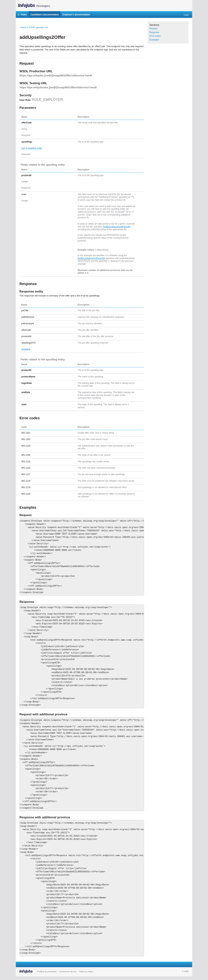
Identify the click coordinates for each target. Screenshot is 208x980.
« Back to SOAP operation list (34, 27)
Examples (154, 40)
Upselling (26, 349)
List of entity (32, 148)
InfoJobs (36, 5)
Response (154, 32)
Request (153, 29)
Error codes (155, 36)
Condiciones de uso (68, 972)
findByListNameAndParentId (117, 227)
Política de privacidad (47, 972)
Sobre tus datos (86, 972)
